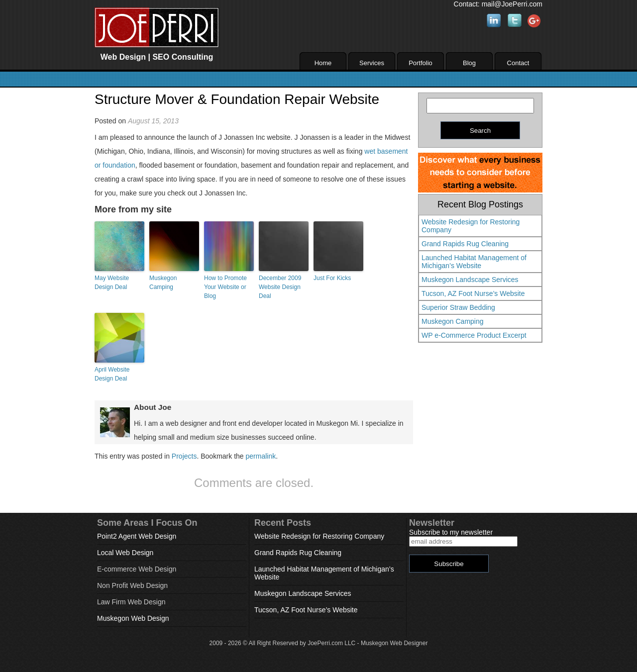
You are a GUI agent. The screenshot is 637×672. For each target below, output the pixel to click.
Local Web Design (125, 553)
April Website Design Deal (112, 374)
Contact (518, 63)
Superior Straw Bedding (458, 307)
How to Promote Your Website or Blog (225, 287)
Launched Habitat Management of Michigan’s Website (474, 262)
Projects (184, 456)
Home (323, 63)
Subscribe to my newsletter (451, 532)
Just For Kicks (332, 278)
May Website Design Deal (112, 283)
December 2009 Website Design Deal (280, 287)
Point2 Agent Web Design (137, 536)
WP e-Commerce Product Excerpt (474, 335)
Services (372, 63)
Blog (469, 63)
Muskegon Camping (163, 283)
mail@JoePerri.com (512, 4)
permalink (261, 456)
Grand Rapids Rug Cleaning (465, 244)
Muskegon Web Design (133, 618)
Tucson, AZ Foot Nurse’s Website (473, 293)
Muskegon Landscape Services (470, 280)
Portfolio (421, 63)
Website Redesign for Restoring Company (471, 226)
